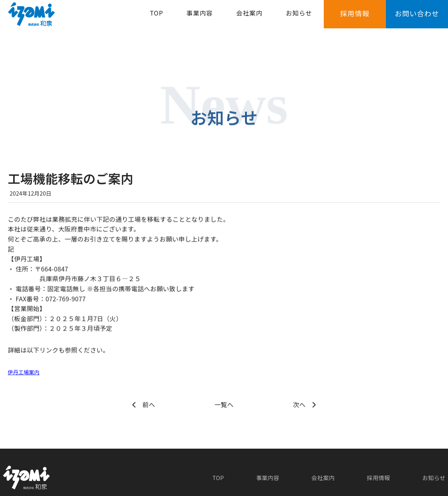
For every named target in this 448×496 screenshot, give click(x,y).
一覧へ (224, 404)
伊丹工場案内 (27, 372)
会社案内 (249, 18)
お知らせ (299, 18)
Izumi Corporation (210, 488)
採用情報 (355, 18)
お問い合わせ (417, 18)
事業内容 (200, 18)
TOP (156, 18)
